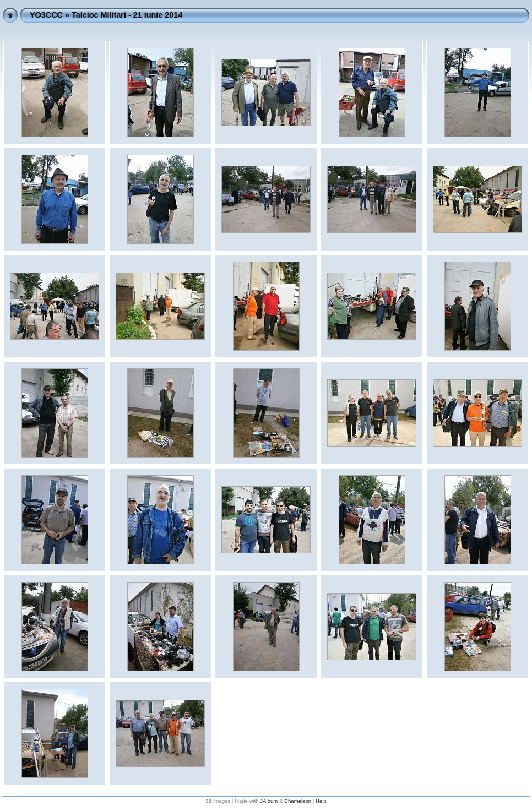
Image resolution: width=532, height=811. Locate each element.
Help (321, 801)
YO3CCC (46, 15)
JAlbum (269, 801)
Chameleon (298, 801)
